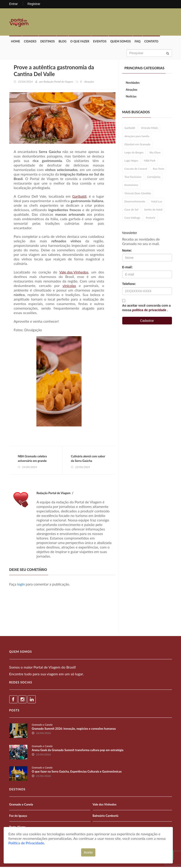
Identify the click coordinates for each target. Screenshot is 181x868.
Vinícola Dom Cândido (138, 194)
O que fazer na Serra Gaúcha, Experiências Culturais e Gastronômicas (77, 773)
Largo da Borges (134, 153)
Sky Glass (155, 153)
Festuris (151, 218)
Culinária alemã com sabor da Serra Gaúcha (88, 459)
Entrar (14, 4)
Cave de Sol (132, 210)
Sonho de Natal (153, 210)
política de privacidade (150, 311)
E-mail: (128, 268)
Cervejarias (154, 177)
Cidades (30, 42)
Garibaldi (79, 197)
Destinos (47, 42)
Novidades (133, 83)
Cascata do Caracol (136, 169)
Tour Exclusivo (133, 177)
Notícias (131, 97)
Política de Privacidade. (27, 843)
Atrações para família (137, 137)
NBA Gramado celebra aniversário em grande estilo (33, 461)
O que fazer (80, 42)
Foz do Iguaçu (18, 817)
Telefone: (129, 285)
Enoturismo (131, 186)
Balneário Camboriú (106, 817)
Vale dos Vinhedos (74, 273)
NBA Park (150, 161)
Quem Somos (121, 42)
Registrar (34, 4)
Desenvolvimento (135, 202)
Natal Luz (157, 202)
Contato (151, 42)
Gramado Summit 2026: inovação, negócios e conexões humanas (74, 730)
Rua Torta (159, 169)
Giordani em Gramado (138, 145)
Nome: (127, 251)
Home (16, 42)
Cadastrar (147, 321)
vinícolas (69, 286)
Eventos (100, 42)
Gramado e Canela (42, 726)
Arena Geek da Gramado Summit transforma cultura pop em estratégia (78, 751)
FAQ (138, 42)
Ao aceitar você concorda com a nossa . (147, 308)
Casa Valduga (132, 218)
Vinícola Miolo (149, 128)
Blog (62, 42)
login (21, 585)
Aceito (88, 852)
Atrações (132, 90)
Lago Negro (131, 161)
